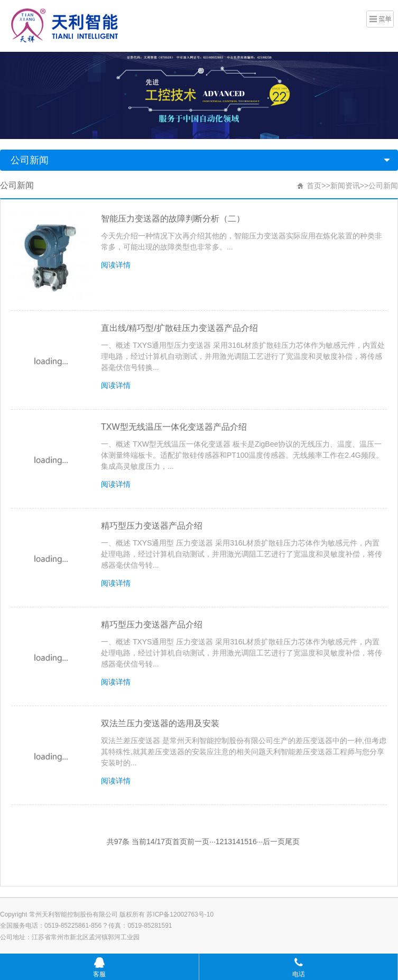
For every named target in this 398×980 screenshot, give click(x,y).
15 (245, 842)
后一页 (274, 842)
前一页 (198, 842)
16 (253, 842)
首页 (314, 186)
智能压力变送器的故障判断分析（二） (173, 219)
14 (236, 842)
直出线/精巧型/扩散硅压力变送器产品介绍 (179, 328)
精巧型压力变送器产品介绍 (152, 526)
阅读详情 (116, 265)
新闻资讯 (345, 186)
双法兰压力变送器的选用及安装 (160, 723)
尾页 (292, 842)
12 (220, 842)
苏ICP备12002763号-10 (180, 914)
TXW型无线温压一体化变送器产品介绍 (174, 427)
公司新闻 (30, 160)
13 (228, 842)
